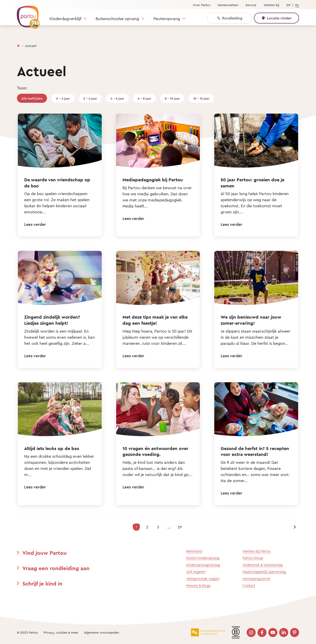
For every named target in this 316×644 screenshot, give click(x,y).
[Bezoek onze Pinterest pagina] (295, 632)
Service (251, 5)
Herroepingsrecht (256, 579)
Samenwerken (228, 5)
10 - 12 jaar (201, 98)
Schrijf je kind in (42, 583)
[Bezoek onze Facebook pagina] (262, 632)
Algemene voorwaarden (101, 632)
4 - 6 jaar (117, 98)
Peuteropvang (167, 19)
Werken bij (271, 5)
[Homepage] (18, 45)
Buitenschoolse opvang (117, 19)
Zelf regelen (196, 572)
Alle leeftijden (32, 98)
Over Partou (202, 5)
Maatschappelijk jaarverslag (264, 572)
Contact (249, 585)
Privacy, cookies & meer (61, 632)
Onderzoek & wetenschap (263, 565)
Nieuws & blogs (198, 585)
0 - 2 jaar (63, 98)
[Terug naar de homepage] (26, 15)
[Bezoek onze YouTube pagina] (273, 632)
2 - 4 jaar (90, 98)
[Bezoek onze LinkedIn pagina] (284, 632)
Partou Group (253, 558)
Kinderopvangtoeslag (203, 565)
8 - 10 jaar (172, 98)
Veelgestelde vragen (203, 579)
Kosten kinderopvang (203, 558)
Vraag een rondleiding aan (56, 568)
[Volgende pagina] (295, 527)
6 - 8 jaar (144, 98)
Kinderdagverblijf (65, 19)
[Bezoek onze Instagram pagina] (251, 632)
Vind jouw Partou (45, 553)
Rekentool (194, 551)
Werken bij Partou (257, 551)
